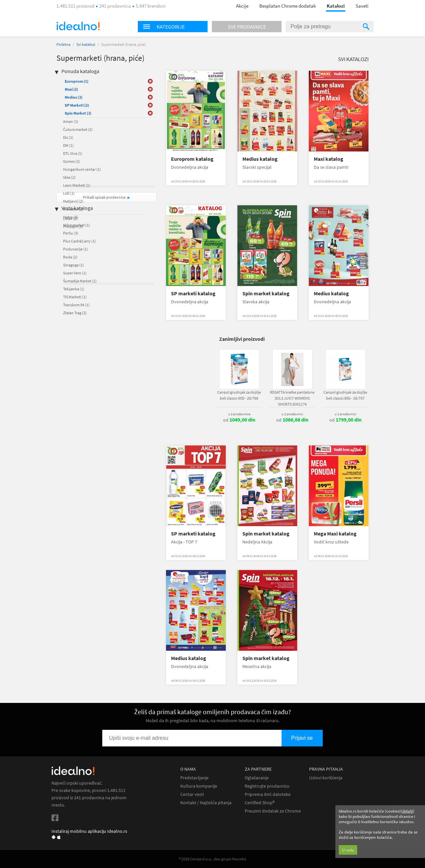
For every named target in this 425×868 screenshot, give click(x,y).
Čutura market (78, 129)
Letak (70, 218)
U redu (348, 850)
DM (68, 145)
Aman (71, 121)
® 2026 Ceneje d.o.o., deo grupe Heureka (212, 859)
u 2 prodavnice (239, 414)
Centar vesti (192, 794)
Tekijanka (74, 289)
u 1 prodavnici (292, 414)
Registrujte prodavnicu (267, 786)
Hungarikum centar (82, 169)
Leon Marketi (77, 185)
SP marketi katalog (193, 293)
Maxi (71, 89)
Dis (68, 137)
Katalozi (336, 6)
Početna (63, 44)
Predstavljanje (194, 778)
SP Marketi (77, 105)
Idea (69, 177)
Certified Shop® (260, 803)
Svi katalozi (86, 44)
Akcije (242, 6)
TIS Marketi (75, 297)
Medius (74, 97)
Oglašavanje (257, 778)
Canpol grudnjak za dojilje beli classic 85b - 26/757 (345, 395)
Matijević (73, 201)
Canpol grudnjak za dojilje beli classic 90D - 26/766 (239, 395)
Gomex (72, 161)
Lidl (69, 193)
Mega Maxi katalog (335, 534)
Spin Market (78, 113)
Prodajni (73, 226)
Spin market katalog (266, 293)
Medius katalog (260, 159)
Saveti (362, 6)
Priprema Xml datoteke (268, 794)
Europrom (77, 81)
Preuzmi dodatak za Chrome (273, 811)
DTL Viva (73, 153)
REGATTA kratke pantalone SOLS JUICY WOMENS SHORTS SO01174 (292, 398)
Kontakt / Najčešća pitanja (206, 803)
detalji (408, 811)
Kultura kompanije (199, 786)
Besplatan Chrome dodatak (288, 6)
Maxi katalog (329, 159)
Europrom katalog (192, 159)
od (239, 420)
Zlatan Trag (75, 313)
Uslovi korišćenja (326, 778)
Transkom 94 (76, 305)
